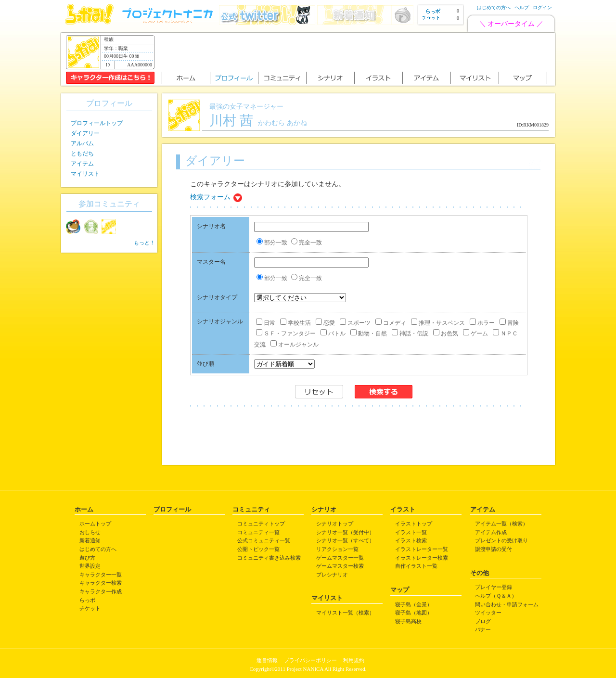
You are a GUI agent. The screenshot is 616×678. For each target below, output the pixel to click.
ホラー (482, 323)
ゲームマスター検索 (340, 566)
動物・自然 (369, 333)
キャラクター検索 (101, 583)
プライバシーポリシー (310, 660)
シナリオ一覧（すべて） (345, 540)
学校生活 (295, 323)
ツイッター (488, 613)
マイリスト (85, 174)
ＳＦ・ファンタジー (286, 333)
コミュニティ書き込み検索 (269, 558)
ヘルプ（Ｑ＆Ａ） (496, 596)
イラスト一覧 (411, 532)
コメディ (391, 323)
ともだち (82, 154)
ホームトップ (95, 524)
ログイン (542, 7)
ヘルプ (522, 7)
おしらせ (90, 532)
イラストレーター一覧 (422, 549)
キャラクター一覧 (101, 575)
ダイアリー (85, 133)
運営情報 (267, 660)
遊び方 (87, 558)
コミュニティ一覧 (258, 532)
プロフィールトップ (97, 123)
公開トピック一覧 (258, 549)
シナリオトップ (335, 524)
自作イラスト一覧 (416, 566)
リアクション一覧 (337, 549)
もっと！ (144, 243)
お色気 (446, 333)
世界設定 (90, 566)
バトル (333, 333)
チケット (90, 608)
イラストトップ (414, 524)
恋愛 (325, 323)
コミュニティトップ (261, 524)
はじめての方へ (494, 7)
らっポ (87, 600)
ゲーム (475, 333)
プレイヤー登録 (494, 587)
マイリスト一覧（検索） (345, 613)
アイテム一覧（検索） (501, 524)
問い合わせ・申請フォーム (507, 604)
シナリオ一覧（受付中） (345, 532)
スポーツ (355, 323)
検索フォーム (210, 197)
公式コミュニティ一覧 (264, 540)
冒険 (509, 323)
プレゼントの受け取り (501, 540)
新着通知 (90, 540)
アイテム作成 (491, 532)
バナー (483, 629)
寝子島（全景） (414, 604)
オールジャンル (295, 345)
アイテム (82, 164)
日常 (266, 323)
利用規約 (354, 660)
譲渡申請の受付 (494, 549)
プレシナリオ (332, 575)
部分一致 (272, 243)
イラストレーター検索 (422, 558)
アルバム (82, 143)
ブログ (483, 621)
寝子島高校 (408, 621)
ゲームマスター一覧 (340, 558)
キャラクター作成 (101, 591)
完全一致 (307, 243)
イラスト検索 (411, 540)
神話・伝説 (410, 333)
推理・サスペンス (438, 323)
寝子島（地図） (414, 613)
